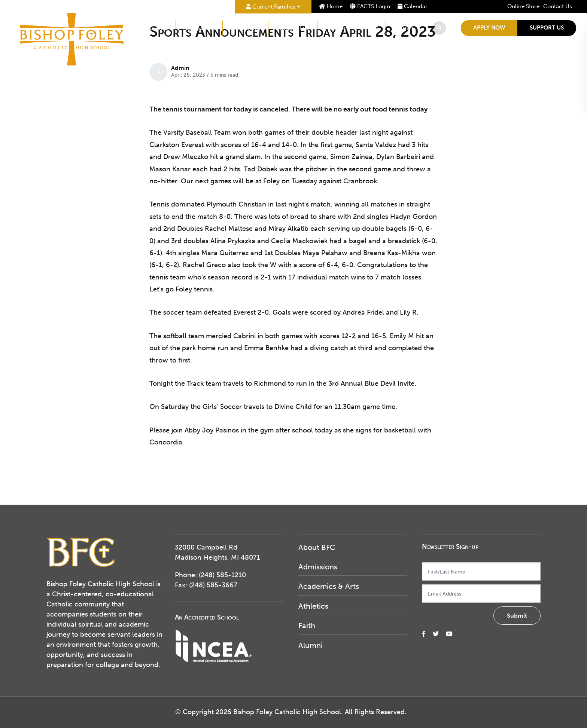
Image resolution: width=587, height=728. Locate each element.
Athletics (338, 28)
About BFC (154, 28)
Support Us (548, 28)
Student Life (294, 28)
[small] (424, 634)
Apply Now (490, 28)
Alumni (404, 28)
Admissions (200, 28)
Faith (372, 28)
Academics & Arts (329, 586)
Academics (247, 28)
